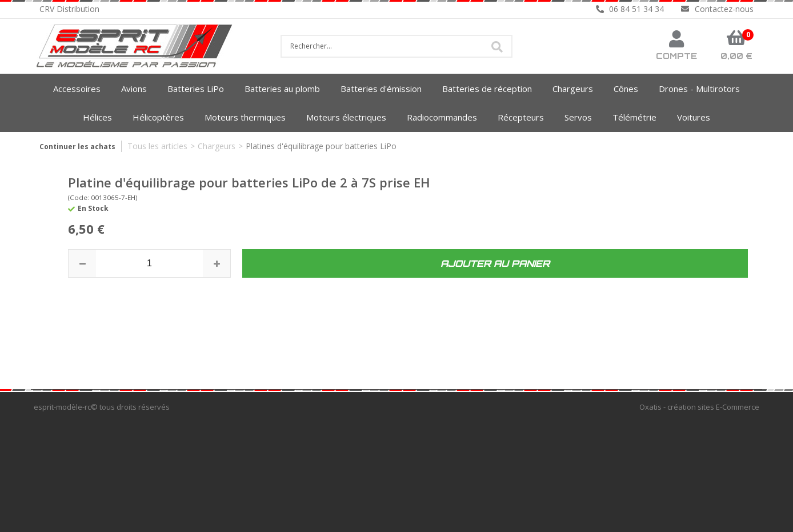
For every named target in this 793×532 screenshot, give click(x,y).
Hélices (97, 117)
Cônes (626, 89)
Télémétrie (634, 117)
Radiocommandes (442, 117)
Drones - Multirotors (699, 89)
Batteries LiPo (196, 89)
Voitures (694, 117)
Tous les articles (157, 146)
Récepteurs (521, 117)
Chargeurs (573, 89)
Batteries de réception (487, 89)
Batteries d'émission (381, 89)
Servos (578, 117)
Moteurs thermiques (245, 117)
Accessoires (77, 89)
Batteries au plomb (282, 89)
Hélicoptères (158, 117)
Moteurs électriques (346, 117)
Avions (134, 89)
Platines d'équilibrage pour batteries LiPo (321, 146)
